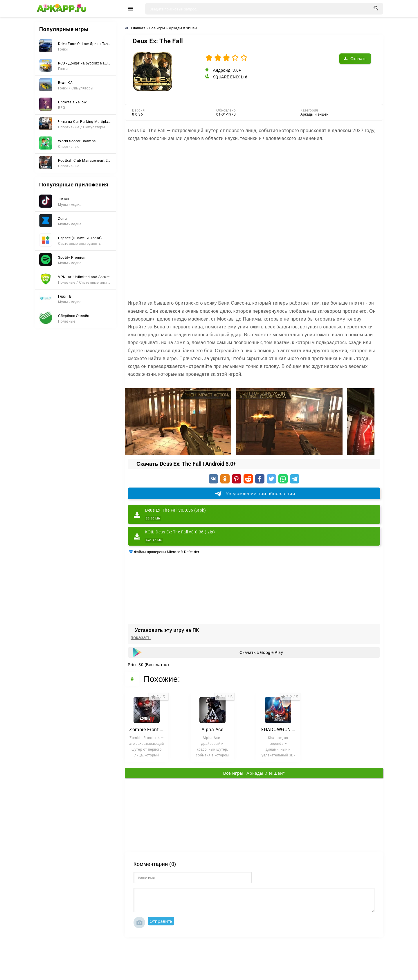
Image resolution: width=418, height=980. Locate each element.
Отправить (161, 921)
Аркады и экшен (315, 114)
